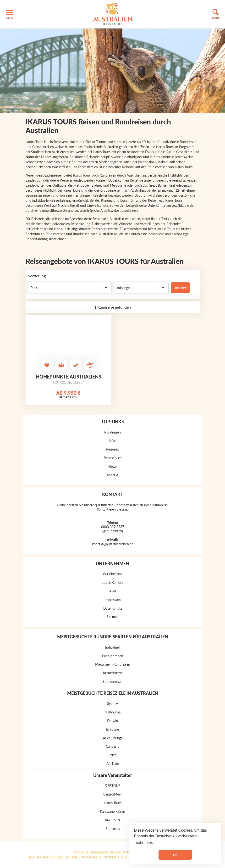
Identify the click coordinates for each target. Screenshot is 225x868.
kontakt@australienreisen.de (113, 544)
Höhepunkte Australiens (69, 377)
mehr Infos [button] (144, 843)
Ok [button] (175, 855)
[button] (10, 14)
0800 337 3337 (113, 527)
